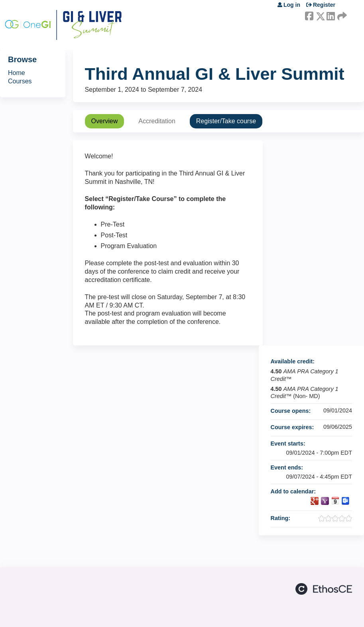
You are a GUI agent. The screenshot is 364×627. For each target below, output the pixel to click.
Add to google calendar (315, 501)
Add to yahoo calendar (325, 501)
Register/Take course (226, 121)
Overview (105, 121)
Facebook (309, 15)
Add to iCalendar (335, 501)
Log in (292, 5)
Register (324, 5)
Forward (341, 15)
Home (17, 73)
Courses (20, 81)
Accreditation (157, 121)
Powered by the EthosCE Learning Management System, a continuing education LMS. (324, 589)
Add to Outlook (346, 501)
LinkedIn (331, 15)
